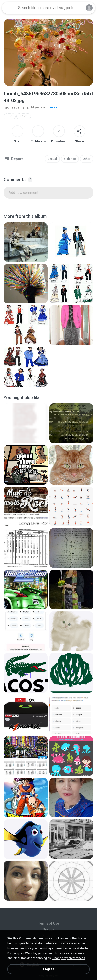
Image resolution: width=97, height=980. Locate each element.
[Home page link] (9, 8)
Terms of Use (49, 923)
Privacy (48, 930)
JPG (10, 116)
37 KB (24, 116)
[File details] (26, 242)
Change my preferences (69, 958)
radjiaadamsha (16, 107)
